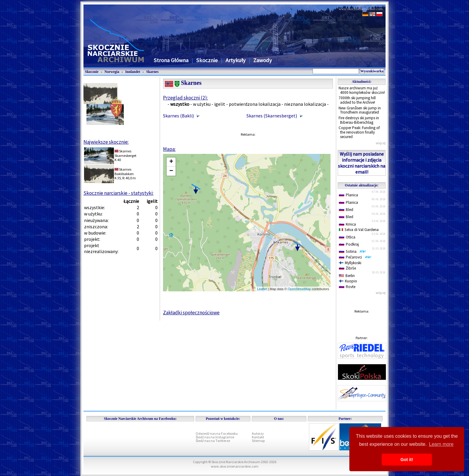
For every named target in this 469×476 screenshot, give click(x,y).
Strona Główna (171, 60)
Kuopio (348, 281)
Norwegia (112, 72)
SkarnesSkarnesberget (125, 153)
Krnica (347, 224)
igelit (220, 104)
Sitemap (258, 441)
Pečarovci (355, 257)
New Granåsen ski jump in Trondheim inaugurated (360, 110)
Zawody (263, 60)
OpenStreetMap (299, 289)
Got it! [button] (407, 460)
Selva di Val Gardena (359, 230)
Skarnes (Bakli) (178, 116)
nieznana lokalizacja (305, 104)
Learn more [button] (441, 444)
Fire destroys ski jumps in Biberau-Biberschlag (359, 120)
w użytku (202, 104)
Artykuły (236, 60)
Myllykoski (350, 263)
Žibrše (347, 268)
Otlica (347, 237)
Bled (346, 210)
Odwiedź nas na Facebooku (217, 433)
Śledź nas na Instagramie (215, 437)
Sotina (352, 251)
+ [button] (171, 162)
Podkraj (349, 244)
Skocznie (207, 60)
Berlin (347, 276)
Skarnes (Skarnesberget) (272, 116)
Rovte (347, 287)
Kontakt (258, 437)
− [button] (171, 171)
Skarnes (152, 72)
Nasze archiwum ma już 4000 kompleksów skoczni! (362, 90)
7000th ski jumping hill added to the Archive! (357, 100)
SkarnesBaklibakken (124, 171)
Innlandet (133, 72)
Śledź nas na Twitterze (213, 441)
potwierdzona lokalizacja (255, 104)
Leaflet (262, 289)
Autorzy (258, 433)
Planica (348, 195)
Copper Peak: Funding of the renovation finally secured (359, 132)
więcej (381, 143)
